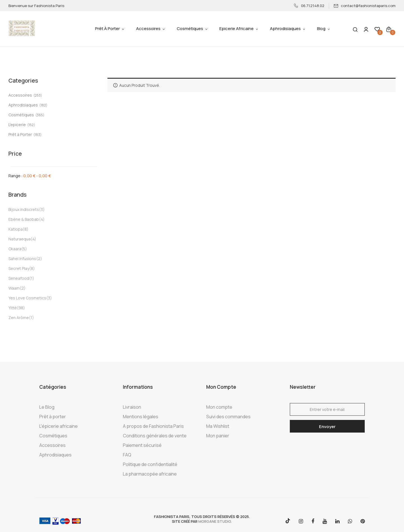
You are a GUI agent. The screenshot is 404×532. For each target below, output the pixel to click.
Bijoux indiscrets (24, 209)
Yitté (13, 308)
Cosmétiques (21, 115)
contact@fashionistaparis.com (365, 6)
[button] (389, 29)
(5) (24, 249)
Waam (14, 288)
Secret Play (19, 268)
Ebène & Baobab (24, 219)
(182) (43, 105)
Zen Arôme (19, 318)
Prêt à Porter (20, 134)
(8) (26, 229)
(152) (31, 125)
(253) (38, 95)
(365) (40, 115)
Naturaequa (19, 239)
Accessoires (20, 95)
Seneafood (19, 278)
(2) (39, 259)
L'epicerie (17, 125)
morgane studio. (215, 521)
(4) (42, 219)
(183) (37, 135)
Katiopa (16, 229)
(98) (21, 308)
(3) (42, 209)
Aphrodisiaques (23, 105)
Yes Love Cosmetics (27, 298)
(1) (32, 278)
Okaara (15, 249)
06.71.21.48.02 (309, 6)
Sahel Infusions (22, 259)
